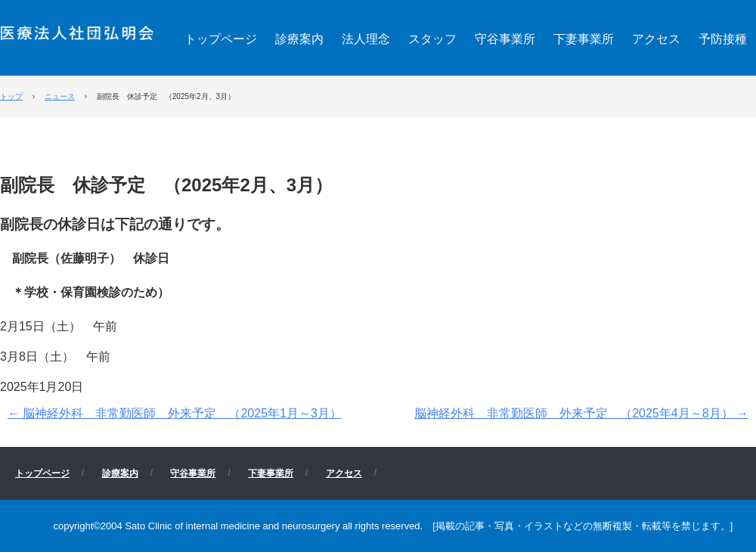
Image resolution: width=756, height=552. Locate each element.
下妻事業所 (584, 39)
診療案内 (299, 39)
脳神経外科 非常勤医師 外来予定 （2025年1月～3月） (175, 413)
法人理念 (366, 39)
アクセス (656, 39)
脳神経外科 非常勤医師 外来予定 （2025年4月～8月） (581, 413)
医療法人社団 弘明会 (77, 31)
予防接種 (723, 39)
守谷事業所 (505, 39)
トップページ (221, 39)
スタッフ (432, 39)
